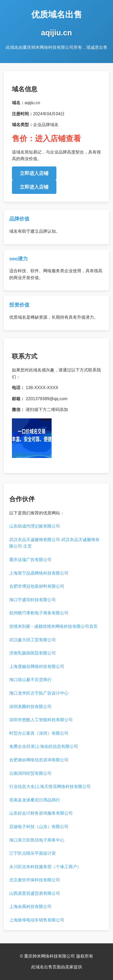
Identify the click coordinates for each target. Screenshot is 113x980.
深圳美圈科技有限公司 (30, 707)
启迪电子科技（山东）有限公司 (39, 827)
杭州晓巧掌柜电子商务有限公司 (39, 613)
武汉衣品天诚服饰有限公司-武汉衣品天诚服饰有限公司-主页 (54, 543)
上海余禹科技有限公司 (30, 907)
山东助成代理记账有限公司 (35, 526)
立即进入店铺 (34, 173)
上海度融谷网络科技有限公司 (37, 666)
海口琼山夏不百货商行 (30, 680)
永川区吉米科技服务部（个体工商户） (45, 867)
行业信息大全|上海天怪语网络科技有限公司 (50, 787)
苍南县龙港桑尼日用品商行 (35, 800)
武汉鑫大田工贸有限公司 (33, 640)
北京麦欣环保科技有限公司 (35, 880)
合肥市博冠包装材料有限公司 (37, 586)
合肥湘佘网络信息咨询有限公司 (39, 760)
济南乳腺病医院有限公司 (33, 653)
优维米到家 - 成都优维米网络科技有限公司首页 (53, 626)
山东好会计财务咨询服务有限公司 (41, 813)
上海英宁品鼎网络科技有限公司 (39, 573)
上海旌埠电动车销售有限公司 (37, 920)
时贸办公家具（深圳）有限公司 (39, 733)
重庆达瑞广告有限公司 (30, 560)
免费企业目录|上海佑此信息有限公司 (44, 746)
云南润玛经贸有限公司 (30, 773)
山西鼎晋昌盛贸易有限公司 (35, 893)
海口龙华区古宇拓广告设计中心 (39, 693)
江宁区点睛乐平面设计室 (33, 853)
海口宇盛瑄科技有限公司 (33, 600)
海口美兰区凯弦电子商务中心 (37, 840)
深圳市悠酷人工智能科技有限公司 (41, 720)
